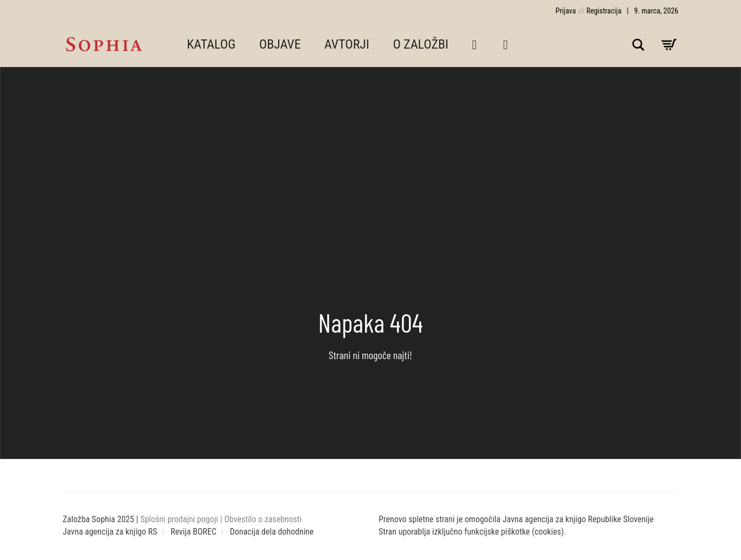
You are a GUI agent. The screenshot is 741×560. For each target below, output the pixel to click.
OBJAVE (280, 44)
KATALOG (211, 44)
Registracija (604, 11)
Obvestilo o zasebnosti (263, 519)
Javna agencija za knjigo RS (110, 532)
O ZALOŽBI (420, 44)
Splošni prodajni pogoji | (183, 519)
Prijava (566, 11)
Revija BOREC (194, 532)
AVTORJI (347, 44)
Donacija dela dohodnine (272, 532)
